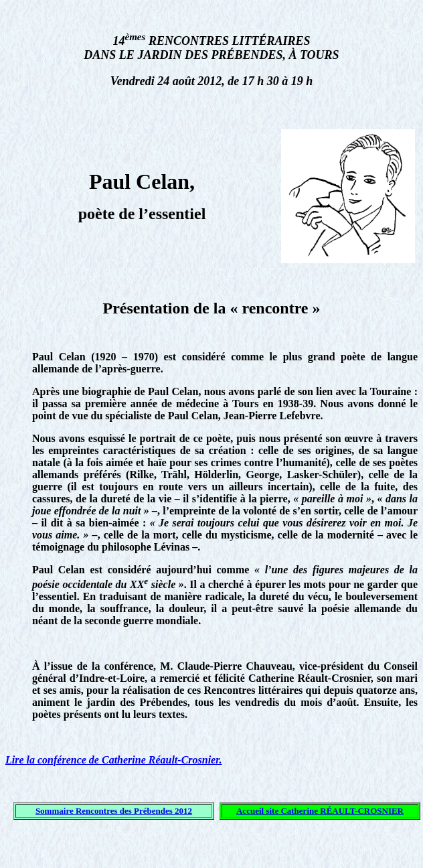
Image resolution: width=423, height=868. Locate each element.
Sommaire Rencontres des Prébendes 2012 (114, 811)
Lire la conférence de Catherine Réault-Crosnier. (114, 760)
